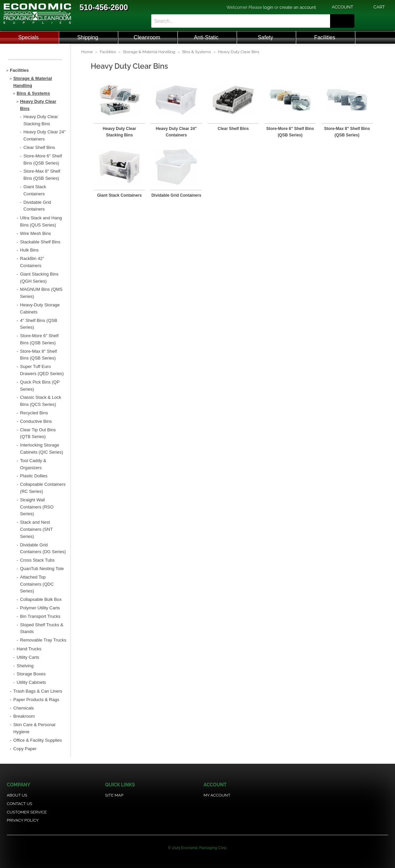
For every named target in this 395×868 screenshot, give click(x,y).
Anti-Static (206, 37)
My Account (217, 795)
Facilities (325, 37)
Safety (265, 37)
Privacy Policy (23, 820)
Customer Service (27, 812)
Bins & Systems (197, 52)
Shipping (88, 37)
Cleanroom (147, 37)
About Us (17, 795)
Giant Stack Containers (119, 195)
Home (87, 52)
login (268, 7)
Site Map (114, 795)
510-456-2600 (104, 7)
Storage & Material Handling (149, 52)
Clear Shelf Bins (233, 129)
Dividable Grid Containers (176, 195)
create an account (298, 7)
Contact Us (19, 804)
